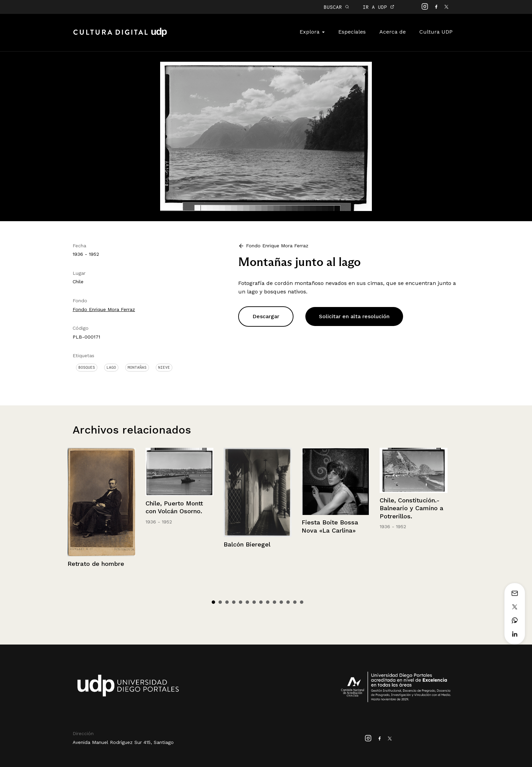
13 (295, 602)
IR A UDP (378, 7)
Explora (312, 32)
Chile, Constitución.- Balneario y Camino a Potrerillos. (412, 508)
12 (288, 602)
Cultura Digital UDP (120, 36)
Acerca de (393, 32)
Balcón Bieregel (247, 544)
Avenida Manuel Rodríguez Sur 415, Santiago (123, 742)
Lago (111, 367)
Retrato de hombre (96, 564)
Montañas (137, 367)
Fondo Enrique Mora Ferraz (104, 309)
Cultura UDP (436, 32)
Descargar (266, 316)
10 (274, 602)
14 (302, 602)
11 (281, 602)
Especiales (352, 32)
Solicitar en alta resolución (354, 316)
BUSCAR (336, 7)
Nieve (164, 367)
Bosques (87, 367)
